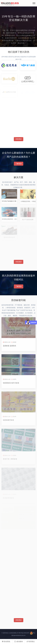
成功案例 (18, 642)
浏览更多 (19, 139)
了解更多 (19, 164)
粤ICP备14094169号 (24, 633)
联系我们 (31, 642)
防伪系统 (6, 642)
